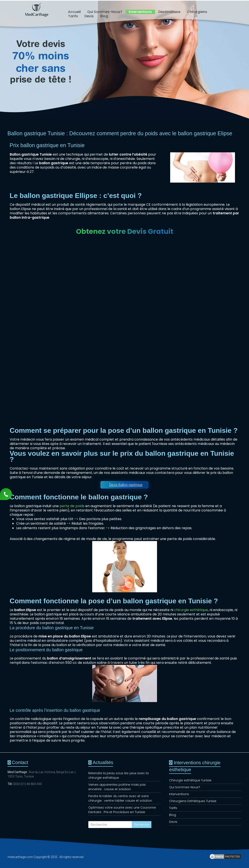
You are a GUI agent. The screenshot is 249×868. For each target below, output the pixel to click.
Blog (104, 16)
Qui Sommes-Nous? (105, 12)
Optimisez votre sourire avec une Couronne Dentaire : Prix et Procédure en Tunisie (122, 810)
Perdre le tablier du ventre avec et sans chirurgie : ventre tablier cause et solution (120, 798)
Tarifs (73, 16)
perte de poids (72, 506)
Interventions (140, 12)
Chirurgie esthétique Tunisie (190, 780)
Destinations (169, 12)
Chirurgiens (197, 12)
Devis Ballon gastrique (126, 485)
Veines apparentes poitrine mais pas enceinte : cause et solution (117, 787)
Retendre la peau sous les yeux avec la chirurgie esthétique (118, 775)
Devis (89, 16)
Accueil (74, 12)
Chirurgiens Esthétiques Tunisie (193, 801)
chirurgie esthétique (191, 610)
